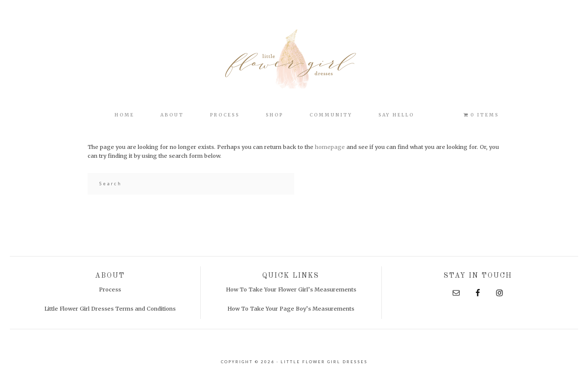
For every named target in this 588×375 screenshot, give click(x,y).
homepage (330, 147)
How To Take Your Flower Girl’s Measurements (291, 289)
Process (110, 289)
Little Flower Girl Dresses (294, 59)
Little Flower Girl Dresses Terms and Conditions (110, 309)
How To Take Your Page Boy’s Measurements (291, 309)
